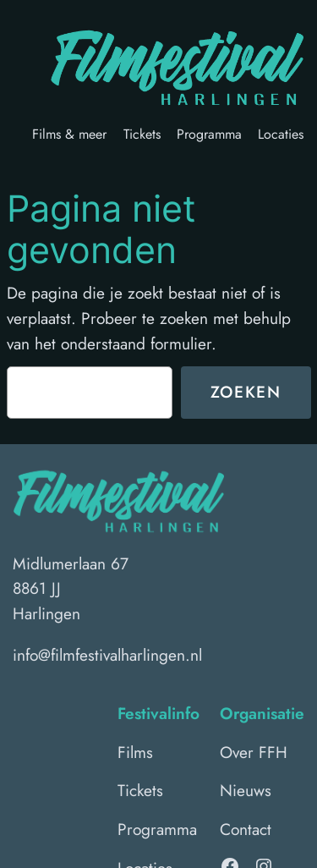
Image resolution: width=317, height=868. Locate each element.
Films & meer (69, 134)
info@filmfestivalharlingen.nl (107, 655)
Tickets (142, 134)
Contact (246, 829)
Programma (209, 134)
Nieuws (246, 790)
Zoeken (246, 392)
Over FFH (254, 752)
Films (135, 752)
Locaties (281, 134)
